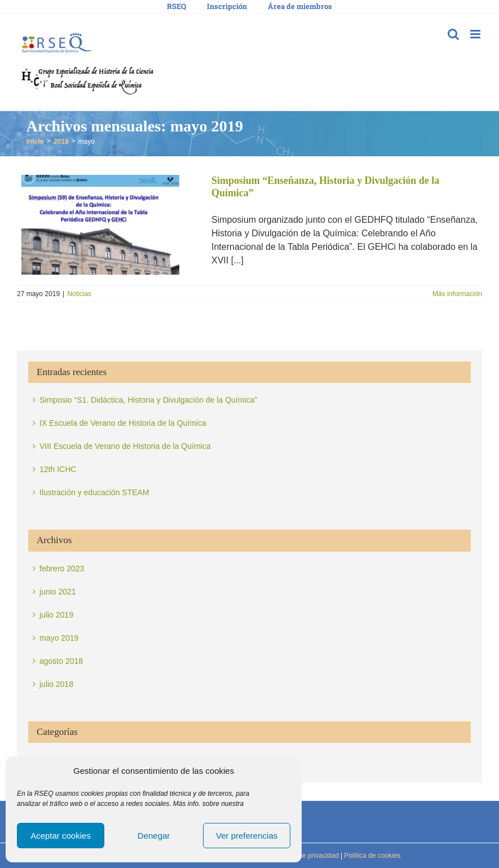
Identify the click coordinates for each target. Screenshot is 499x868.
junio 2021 (58, 592)
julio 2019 (56, 615)
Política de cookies (371, 856)
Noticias (79, 294)
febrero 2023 (62, 569)
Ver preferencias (247, 836)
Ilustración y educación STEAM (94, 492)
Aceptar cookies (61, 836)
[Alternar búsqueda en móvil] (453, 34)
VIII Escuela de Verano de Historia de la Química (125, 446)
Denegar (154, 836)
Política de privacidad (305, 856)
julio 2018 (56, 684)
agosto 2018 (61, 661)
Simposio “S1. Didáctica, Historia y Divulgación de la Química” (148, 400)
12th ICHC (58, 469)
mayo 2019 (59, 638)
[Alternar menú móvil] (476, 34)
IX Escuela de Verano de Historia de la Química (123, 423)
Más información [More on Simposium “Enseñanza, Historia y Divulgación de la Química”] (457, 294)
